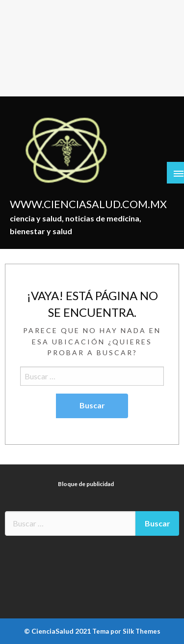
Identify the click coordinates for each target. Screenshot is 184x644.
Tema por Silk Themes (126, 631)
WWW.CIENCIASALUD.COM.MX (88, 204)
